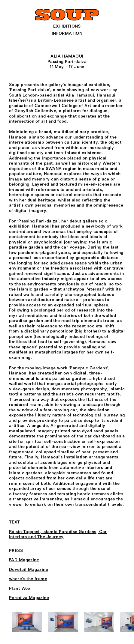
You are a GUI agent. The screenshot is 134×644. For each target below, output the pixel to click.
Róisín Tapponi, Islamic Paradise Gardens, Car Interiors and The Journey (58, 535)
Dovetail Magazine (29, 570)
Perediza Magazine (29, 598)
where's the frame (28, 579)
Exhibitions (67, 26)
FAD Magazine (24, 560)
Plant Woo (20, 589)
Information (67, 34)
